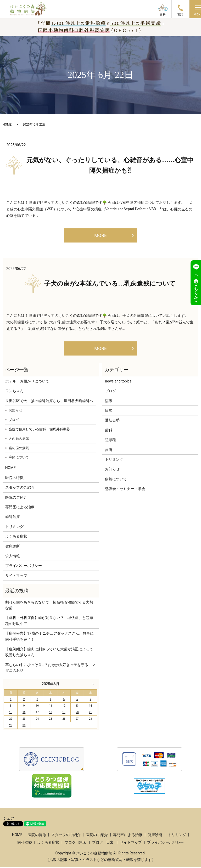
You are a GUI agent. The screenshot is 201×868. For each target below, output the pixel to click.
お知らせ (15, 411)
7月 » (91, 685)
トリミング (14, 528)
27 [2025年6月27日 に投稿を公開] (77, 720)
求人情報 (13, 557)
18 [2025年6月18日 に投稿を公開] (51, 714)
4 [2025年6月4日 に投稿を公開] (51, 700)
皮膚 (109, 451)
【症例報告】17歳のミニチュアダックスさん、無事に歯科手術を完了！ (49, 637)
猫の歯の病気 (19, 449)
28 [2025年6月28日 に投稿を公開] (90, 720)
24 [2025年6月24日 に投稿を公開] (37, 720)
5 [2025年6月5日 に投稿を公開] (64, 700)
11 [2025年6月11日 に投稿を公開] (51, 707)
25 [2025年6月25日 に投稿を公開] (51, 720)
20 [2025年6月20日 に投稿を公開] (77, 714)
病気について (116, 480)
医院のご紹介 (16, 498)
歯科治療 (13, 518)
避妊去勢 (112, 421)
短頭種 (110, 441)
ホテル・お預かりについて (27, 382)
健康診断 (13, 547)
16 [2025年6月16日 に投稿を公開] (24, 714)
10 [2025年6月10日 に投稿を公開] (37, 707)
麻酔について (19, 458)
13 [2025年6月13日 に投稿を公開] (77, 707)
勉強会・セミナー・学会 (125, 490)
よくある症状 (16, 538)
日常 (109, 412)
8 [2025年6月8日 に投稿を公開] (11, 707)
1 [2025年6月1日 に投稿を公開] (11, 700)
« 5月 (10, 685)
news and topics (118, 382)
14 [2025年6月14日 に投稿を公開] (90, 707)
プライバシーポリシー (24, 567)
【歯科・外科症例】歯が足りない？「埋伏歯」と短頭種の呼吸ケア (49, 622)
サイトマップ (16, 577)
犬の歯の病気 (19, 440)
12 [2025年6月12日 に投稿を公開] (64, 707)
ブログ (14, 421)
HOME (7, 125)
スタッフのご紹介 (20, 489)
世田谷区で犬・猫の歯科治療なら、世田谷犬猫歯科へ (49, 402)
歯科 (109, 431)
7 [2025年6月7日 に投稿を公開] (91, 700)
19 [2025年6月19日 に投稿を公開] (64, 714)
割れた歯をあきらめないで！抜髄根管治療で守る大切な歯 (49, 606)
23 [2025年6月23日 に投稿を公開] (24, 720)
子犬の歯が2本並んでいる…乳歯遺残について (110, 284)
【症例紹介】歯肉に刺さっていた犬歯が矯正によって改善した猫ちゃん (49, 653)
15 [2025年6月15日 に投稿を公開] (11, 714)
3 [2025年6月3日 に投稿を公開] (37, 700)
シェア (9, 820)
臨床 (109, 402)
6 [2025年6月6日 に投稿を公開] (77, 700)
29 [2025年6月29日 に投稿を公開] (11, 727)
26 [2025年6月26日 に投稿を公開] (64, 720)
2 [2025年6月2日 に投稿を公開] (24, 700)
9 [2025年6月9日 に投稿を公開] (24, 707)
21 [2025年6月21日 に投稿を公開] (90, 714)
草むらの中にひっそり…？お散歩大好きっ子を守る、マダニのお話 (50, 669)
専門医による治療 (20, 508)
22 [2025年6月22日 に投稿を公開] (11, 720)
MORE (100, 236)
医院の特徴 (14, 479)
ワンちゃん (14, 392)
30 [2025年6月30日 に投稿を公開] (24, 727)
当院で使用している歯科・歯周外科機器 (39, 430)
